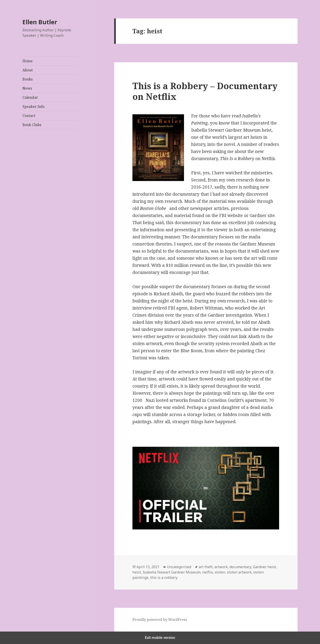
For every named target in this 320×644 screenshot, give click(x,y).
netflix (208, 572)
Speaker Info (33, 107)
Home (28, 61)
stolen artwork (239, 572)
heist (137, 572)
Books (28, 79)
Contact (29, 116)
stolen (220, 572)
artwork (221, 567)
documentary (240, 567)
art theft (206, 567)
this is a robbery (164, 578)
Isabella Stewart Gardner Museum (172, 572)
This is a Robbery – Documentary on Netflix (205, 91)
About (28, 70)
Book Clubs (32, 125)
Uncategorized (179, 567)
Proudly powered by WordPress (160, 620)
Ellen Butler (40, 22)
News (27, 88)
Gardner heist (264, 567)
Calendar (30, 97)
